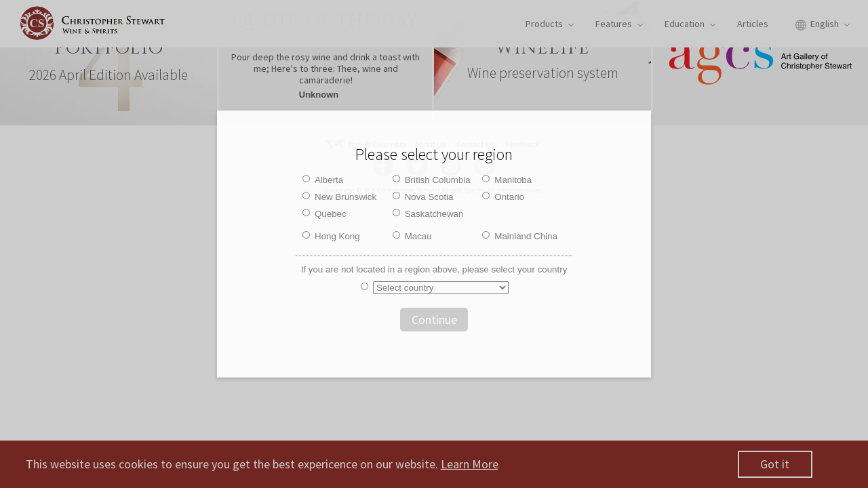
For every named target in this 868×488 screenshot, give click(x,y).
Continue (434, 320)
